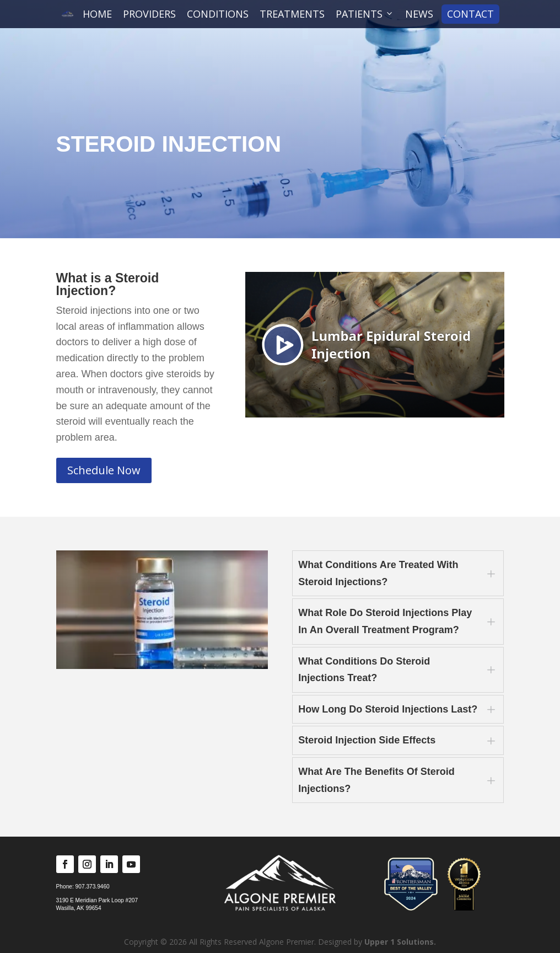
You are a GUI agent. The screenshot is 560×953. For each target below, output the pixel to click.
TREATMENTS (292, 14)
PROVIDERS (149, 14)
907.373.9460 (93, 887)
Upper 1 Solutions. (400, 942)
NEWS (419, 14)
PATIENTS (365, 14)
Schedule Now (104, 470)
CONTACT (470, 14)
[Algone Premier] (68, 14)
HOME (97, 14)
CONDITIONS (218, 14)
